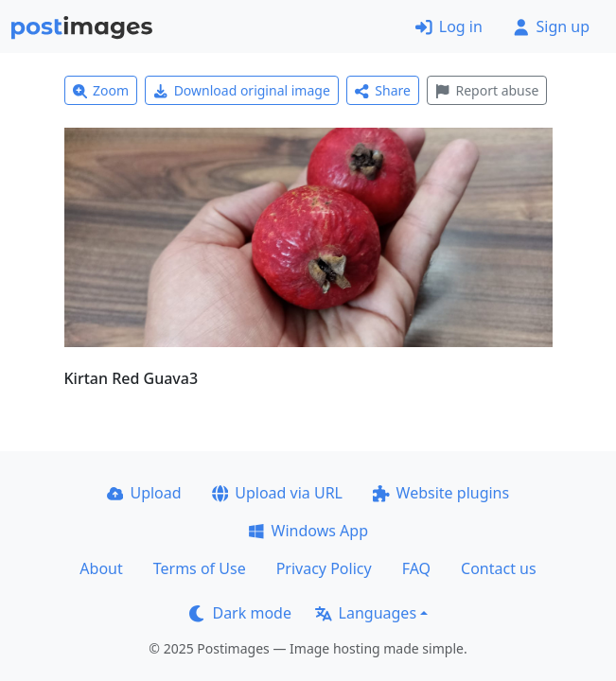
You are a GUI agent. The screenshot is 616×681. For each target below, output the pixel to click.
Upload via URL (277, 493)
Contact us (499, 568)
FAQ (416, 568)
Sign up (551, 26)
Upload (144, 493)
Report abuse (487, 90)
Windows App (308, 531)
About (101, 568)
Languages (366, 613)
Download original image (242, 90)
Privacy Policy (324, 568)
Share (383, 90)
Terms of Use (200, 568)
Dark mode (240, 613)
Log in (449, 26)
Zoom (101, 90)
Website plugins (441, 493)
